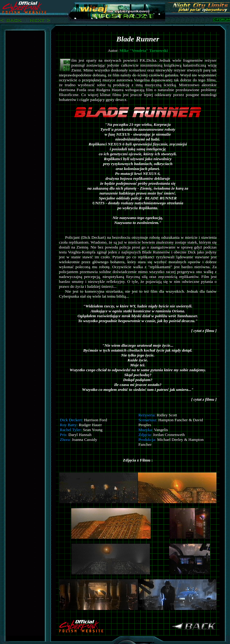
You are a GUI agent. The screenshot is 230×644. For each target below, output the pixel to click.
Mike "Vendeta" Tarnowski (144, 50)
